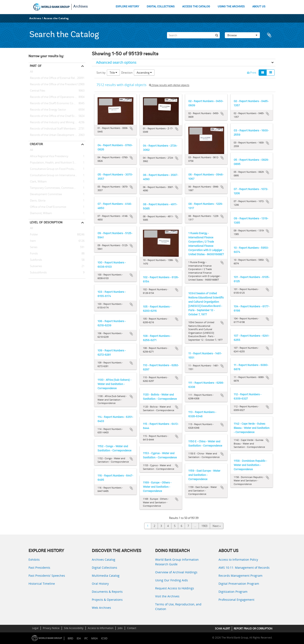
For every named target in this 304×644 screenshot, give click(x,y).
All (31, 72)
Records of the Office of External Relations (56, 78)
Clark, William (38, 182)
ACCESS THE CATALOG (196, 7)
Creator (36, 144)
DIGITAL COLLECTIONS (161, 7)
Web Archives (101, 608)
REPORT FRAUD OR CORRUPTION (253, 628)
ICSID (104, 638)
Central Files (37, 91)
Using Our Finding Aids (172, 580)
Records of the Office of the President (53, 84)
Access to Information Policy (238, 560)
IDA (79, 638)
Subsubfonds (38, 273)
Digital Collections (104, 568)
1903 (204, 526)
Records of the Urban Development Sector (56, 135)
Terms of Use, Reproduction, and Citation (178, 607)
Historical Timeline (42, 584)
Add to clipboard (131, 128)
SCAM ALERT (223, 628)
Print (252, 73)
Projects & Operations (107, 600)
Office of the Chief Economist (47, 207)
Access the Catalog (56, 18)
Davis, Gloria (37, 201)
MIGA (94, 638)
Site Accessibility (74, 628)
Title (113, 73)
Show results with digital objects (169, 85)
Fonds (33, 254)
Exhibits (34, 560)
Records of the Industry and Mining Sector (56, 122)
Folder (33, 235)
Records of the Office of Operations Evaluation (57, 97)
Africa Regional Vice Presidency (48, 156)
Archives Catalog (104, 560)
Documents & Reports (107, 592)
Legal (35, 628)
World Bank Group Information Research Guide (177, 562)
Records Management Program (240, 576)
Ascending (144, 73)
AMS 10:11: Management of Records (244, 568)
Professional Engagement (236, 600)
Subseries (35, 266)
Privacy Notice (51, 628)
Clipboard (270, 35)
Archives (81, 7)
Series (33, 247)
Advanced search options (116, 62)
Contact (132, 628)
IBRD (70, 638)
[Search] (193, 35)
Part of (36, 66)
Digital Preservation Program (239, 584)
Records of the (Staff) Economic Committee (56, 103)
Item (32, 241)
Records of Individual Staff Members (52, 129)
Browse (242, 35)
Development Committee (45, 194)
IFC (86, 638)
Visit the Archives (167, 596)
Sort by (101, 73)
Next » (217, 526)
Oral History (100, 584)
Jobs (120, 628)
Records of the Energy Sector (47, 110)
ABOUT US (259, 7)
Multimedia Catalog (106, 576)
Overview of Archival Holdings (176, 572)
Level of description (46, 222)
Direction (127, 73)
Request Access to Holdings (175, 588)
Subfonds (35, 260)
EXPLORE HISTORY (127, 7)
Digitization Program (233, 592)
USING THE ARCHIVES (231, 7)
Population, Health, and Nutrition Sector (55, 163)
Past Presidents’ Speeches (47, 576)
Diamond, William (40, 213)
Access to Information (101, 628)
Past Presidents (39, 568)
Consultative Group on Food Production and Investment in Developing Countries (57, 169)
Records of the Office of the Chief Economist (57, 116)
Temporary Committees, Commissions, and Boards (57, 188)
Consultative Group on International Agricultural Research (57, 175)
